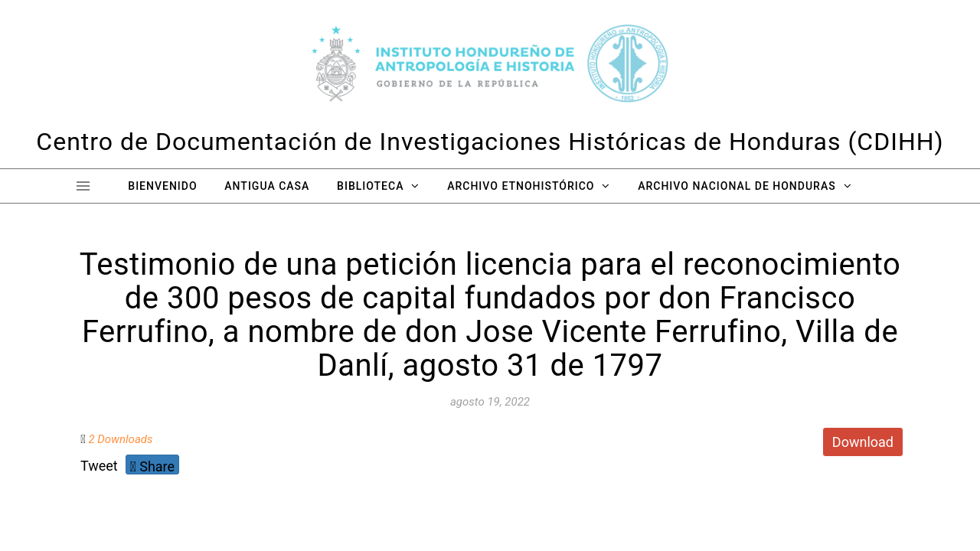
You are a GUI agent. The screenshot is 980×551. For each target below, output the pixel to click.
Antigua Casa (267, 186)
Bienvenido (162, 186)
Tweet (99, 466)
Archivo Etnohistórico (521, 186)
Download (863, 442)
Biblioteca (370, 186)
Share (152, 466)
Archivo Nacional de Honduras (737, 186)
